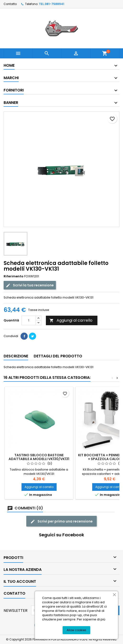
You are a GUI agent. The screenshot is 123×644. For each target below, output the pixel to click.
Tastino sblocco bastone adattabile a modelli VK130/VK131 (39, 457)
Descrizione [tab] (16, 356)
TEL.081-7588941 (52, 4)
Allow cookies (76, 630)
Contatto (10, 4)
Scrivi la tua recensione (30, 285)
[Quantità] (29, 320)
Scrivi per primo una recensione (61, 521)
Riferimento (13, 276)
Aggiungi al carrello (71, 320)
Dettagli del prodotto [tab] (58, 356)
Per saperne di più (91, 619)
